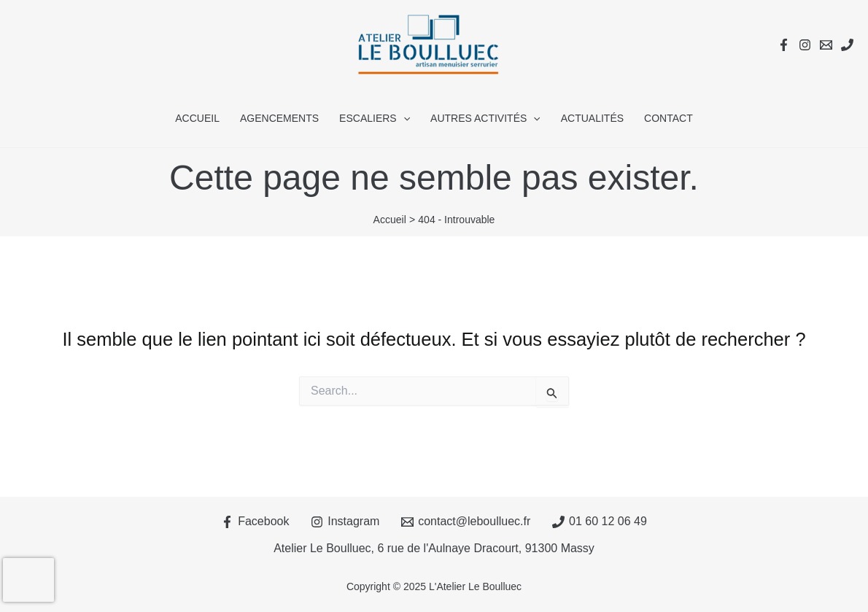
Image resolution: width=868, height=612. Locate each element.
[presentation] (28, 580)
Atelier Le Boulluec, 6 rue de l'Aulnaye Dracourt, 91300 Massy (434, 548)
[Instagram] (805, 45)
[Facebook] (784, 45)
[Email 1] (826, 45)
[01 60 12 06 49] (600, 522)
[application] (403, 118)
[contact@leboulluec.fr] (466, 522)
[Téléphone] (847, 45)
